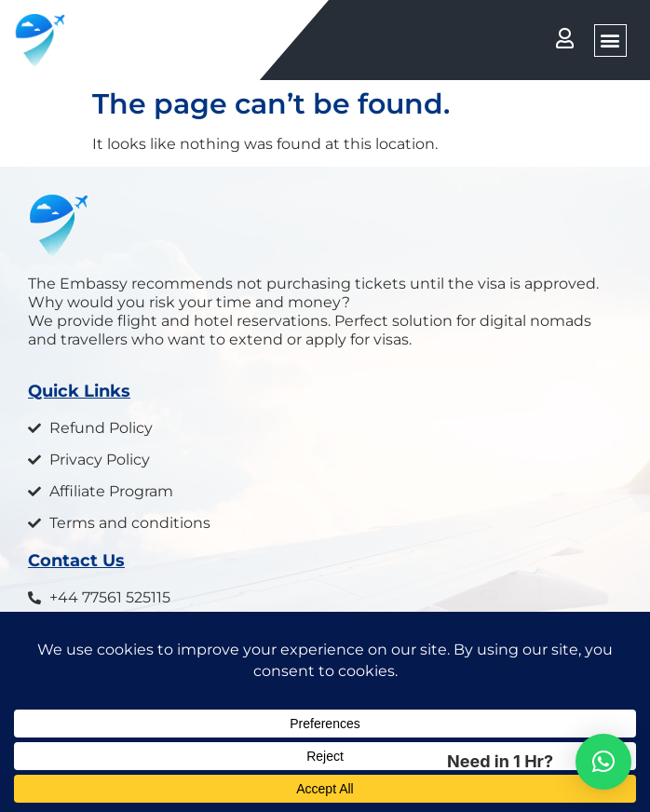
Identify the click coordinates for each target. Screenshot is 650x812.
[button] (610, 41)
